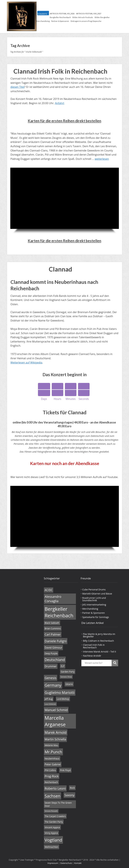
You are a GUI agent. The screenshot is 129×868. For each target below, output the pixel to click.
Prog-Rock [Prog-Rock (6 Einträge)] (52, 776)
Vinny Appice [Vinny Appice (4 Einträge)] (51, 833)
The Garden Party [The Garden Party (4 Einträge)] (54, 822)
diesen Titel (18, 87)
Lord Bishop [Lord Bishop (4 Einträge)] (63, 699)
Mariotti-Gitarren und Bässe (97, 594)
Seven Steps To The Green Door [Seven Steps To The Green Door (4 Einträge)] (58, 804)
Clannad (60, 269)
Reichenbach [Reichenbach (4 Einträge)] (51, 782)
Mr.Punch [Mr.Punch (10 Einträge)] (53, 752)
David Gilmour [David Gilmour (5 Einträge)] (53, 648)
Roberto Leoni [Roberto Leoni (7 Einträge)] (55, 788)
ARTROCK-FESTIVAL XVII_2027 (89, 14)
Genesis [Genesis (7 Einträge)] (51, 678)
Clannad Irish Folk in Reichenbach (60, 71)
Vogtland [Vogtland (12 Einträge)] (53, 840)
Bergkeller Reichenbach (60, 17)
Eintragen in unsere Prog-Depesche (86, 21)
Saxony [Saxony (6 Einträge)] (69, 795)
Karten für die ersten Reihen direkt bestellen (64, 121)
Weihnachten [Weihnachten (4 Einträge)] (52, 847)
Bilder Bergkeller (102, 17)
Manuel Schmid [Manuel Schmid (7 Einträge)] (56, 710)
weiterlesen (102, 159)
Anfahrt (59, 103)
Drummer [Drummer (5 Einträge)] (51, 666)
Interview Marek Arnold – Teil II (100, 652)
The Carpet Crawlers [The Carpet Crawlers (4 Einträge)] (55, 816)
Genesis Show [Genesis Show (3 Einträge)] (66, 677)
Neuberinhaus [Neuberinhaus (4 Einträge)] (52, 759)
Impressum (53, 863)
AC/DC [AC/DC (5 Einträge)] (49, 590)
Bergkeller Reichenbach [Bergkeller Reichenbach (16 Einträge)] (59, 612)
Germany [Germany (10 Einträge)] (53, 685)
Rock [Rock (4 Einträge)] (72, 788)
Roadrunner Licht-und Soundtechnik (94, 599)
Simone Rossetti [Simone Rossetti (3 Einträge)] (51, 811)
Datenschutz (66, 863)
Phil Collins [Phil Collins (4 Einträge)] (50, 770)
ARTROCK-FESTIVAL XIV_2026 (62, 14)
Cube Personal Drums (94, 589)
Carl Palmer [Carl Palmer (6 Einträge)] (53, 634)
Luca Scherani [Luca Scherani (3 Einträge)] (50, 704)
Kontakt (78, 863)
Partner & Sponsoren (60, 21)
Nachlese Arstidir (92, 656)
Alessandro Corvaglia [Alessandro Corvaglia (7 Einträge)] (53, 599)
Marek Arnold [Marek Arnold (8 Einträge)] (56, 732)
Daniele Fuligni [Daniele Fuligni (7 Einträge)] (56, 641)
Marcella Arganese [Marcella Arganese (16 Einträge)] (55, 721)
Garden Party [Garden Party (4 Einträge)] (68, 672)
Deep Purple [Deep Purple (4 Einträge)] (51, 653)
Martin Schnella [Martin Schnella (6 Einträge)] (55, 739)
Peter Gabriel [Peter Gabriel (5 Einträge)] (53, 764)
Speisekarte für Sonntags (96, 617)
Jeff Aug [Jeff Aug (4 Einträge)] (49, 699)
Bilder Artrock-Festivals (83, 17)
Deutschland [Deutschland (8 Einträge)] (55, 660)
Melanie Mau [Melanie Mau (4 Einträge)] (51, 745)
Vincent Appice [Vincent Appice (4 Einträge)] (52, 827)
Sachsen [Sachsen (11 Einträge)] (53, 796)
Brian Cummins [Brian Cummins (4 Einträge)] (53, 628)
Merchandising (43, 21)
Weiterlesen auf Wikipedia (26, 363)
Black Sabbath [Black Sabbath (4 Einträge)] (52, 623)
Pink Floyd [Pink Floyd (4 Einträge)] (65, 770)
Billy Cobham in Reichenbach (98, 641)
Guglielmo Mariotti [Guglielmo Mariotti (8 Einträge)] (60, 693)
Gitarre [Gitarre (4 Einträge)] (69, 684)
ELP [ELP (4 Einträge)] (63, 666)
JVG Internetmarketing (94, 605)
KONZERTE (42, 14)
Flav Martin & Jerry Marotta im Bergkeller (99, 635)
